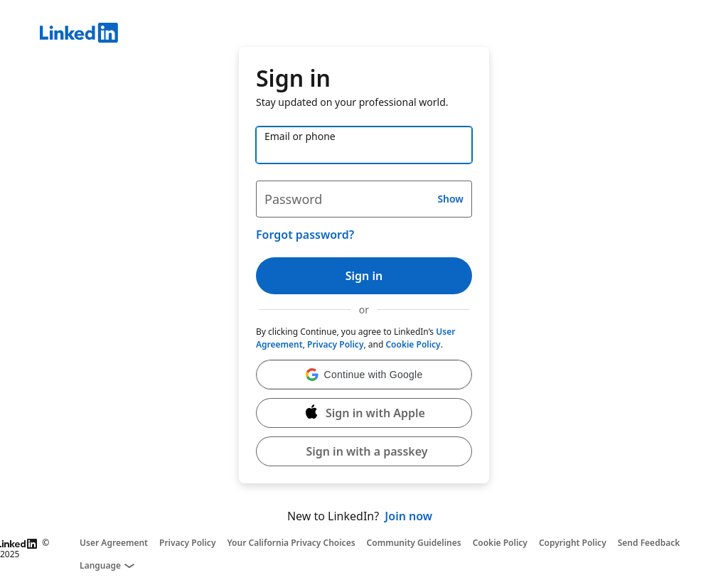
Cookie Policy (413, 344)
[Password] (364, 199)
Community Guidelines (414, 543)
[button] (364, 375)
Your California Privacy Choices (291, 543)
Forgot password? (305, 235)
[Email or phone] (364, 145)
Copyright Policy (573, 543)
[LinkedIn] (384, 35)
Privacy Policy (335, 344)
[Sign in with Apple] (364, 413)
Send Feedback (649, 543)
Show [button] (450, 199)
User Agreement (114, 543)
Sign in (364, 276)
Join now (408, 516)
